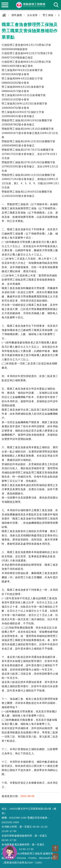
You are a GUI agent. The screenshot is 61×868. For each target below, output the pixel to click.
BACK (55, 857)
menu (5, 5)
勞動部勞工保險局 (31, 5)
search (56, 5)
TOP (55, 848)
